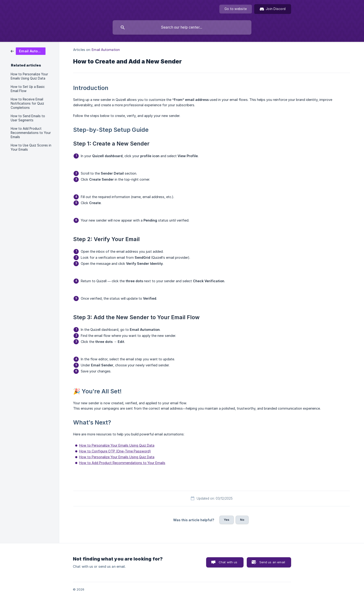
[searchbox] (182, 27)
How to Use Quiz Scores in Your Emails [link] (31, 147)
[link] (28, 51)
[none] (236, 9)
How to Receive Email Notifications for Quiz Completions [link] (27, 103)
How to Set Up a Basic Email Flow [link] (28, 89)
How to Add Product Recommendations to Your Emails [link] (31, 133)
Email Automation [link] (106, 50)
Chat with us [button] (228, 562)
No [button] (242, 520)
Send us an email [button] (272, 562)
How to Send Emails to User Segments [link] (28, 118)
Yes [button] (227, 520)
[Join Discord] (273, 9)
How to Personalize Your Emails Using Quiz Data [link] (29, 76)
